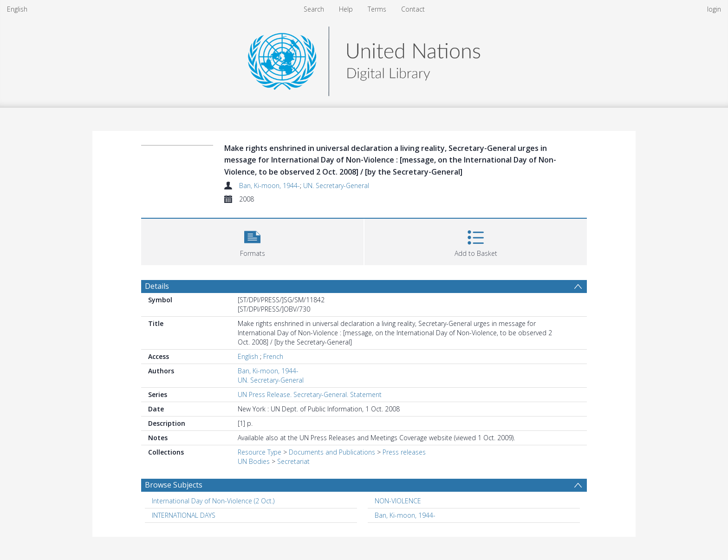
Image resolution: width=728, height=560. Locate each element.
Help (346, 9)
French (273, 356)
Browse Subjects (174, 485)
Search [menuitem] (314, 9)
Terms (377, 9)
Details (157, 286)
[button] (252, 241)
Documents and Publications (332, 452)
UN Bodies (254, 461)
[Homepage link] (364, 59)
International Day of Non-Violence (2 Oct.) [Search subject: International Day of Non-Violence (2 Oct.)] (213, 501)
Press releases (404, 452)
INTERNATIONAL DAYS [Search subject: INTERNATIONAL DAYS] (184, 515)
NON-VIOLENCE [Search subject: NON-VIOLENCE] (398, 501)
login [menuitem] (714, 9)
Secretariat (293, 461)
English (17, 9)
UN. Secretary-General (336, 186)
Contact (413, 9)
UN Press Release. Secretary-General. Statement (310, 394)
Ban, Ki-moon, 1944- (270, 186)
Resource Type (260, 452)
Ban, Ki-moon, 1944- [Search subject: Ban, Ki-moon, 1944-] (405, 515)
